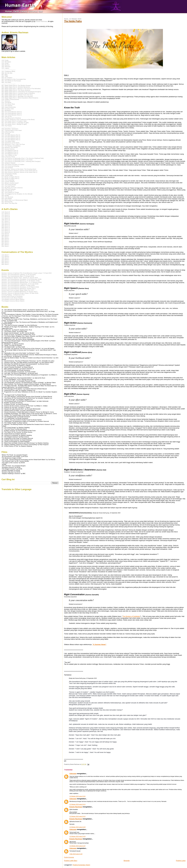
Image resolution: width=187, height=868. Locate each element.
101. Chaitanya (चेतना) (8, 71)
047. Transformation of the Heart (12, 130)
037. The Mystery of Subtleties (11, 146)
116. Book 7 (5, 255)
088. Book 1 (5, 264)
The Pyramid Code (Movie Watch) (12, 298)
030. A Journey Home (8, 157)
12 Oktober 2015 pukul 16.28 (77, 827)
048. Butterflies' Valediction (10, 129)
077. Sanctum (6, 101)
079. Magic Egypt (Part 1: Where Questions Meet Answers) (20, 98)
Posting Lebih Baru (71, 861)
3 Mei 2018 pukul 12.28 (76, 854)
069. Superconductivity (9, 107)
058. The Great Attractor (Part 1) (12, 115)
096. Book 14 (6, 226)
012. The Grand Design (9, 185)
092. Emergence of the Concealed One (14, 79)
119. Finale (5, 60)
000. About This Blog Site (9, 203)
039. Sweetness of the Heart (10, 143)
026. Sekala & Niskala (8, 163)
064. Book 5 (5, 240)
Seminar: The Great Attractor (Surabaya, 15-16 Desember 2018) (21, 279)
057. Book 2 (5, 245)
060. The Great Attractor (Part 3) (12, 112)
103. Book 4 (5, 260)
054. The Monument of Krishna (11, 118)
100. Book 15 (6, 224)
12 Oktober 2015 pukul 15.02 (77, 796)
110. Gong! (5, 63)
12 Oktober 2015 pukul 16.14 (77, 804)
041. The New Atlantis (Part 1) (11, 140)
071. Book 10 (6, 232)
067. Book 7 (5, 237)
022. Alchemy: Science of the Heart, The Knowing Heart (19, 169)
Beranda (127, 861)
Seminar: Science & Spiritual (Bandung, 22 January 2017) (19, 292)
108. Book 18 (6, 220)
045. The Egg (6, 133)
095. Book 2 (5, 263)
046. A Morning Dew (8, 132)
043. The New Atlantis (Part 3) (11, 137)
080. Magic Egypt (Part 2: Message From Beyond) (17, 96)
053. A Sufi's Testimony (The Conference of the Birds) (18, 119)
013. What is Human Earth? (10, 183)
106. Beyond (5, 65)
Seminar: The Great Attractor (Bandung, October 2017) (19, 288)
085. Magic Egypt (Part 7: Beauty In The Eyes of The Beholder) (21, 88)
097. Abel (4, 75)
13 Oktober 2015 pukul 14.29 (77, 836)
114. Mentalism (6, 62)
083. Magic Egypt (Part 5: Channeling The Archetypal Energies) (21, 92)
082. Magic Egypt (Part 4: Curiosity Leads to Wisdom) (18, 93)
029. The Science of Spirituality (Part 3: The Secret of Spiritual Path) (23, 158)
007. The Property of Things (10, 192)
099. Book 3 (5, 261)
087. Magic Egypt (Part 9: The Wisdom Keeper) (16, 85)
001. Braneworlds (7, 202)
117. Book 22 (6, 214)
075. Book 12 (6, 229)
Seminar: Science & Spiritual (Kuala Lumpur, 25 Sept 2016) (20, 293)
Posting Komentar (69, 857)
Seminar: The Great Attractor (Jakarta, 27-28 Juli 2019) (19, 275)
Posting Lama (181, 861)
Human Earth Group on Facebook (12, 296)
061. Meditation (6, 110)
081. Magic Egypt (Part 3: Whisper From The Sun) (17, 95)
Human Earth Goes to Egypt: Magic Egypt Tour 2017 (18, 290)
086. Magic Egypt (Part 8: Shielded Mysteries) (16, 87)
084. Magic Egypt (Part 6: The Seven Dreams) (16, 90)
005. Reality (5, 195)
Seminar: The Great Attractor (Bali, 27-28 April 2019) (18, 276)
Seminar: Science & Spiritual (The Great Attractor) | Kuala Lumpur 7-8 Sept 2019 (27, 273)
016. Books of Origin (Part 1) (10, 178)
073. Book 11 (6, 231)
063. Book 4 (5, 241)
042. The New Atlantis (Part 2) (11, 138)
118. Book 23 (6, 212)
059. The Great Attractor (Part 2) (12, 113)
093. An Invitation (7, 78)
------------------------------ (9, 70)
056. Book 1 (5, 246)
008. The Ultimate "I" (8, 191)
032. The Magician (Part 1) (10, 154)
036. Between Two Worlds (10, 147)
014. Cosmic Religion (8, 181)
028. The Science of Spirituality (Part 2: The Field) (17, 160)
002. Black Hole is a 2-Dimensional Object (15, 200)
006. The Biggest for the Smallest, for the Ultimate (17, 194)
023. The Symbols (7, 168)
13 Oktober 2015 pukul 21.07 (77, 846)
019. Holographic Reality (9, 174)
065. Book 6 (5, 238)
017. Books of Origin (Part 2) (10, 177)
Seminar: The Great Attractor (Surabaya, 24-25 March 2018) (20, 287)
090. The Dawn (6, 82)
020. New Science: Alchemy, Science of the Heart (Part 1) (19, 172)
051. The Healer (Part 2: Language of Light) (15, 123)
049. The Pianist (7, 126)
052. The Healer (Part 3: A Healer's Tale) (14, 121)
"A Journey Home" (99, 644)
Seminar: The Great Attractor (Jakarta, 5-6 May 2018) (18, 285)
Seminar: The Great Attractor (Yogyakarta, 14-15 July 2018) (20, 284)
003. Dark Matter (7, 198)
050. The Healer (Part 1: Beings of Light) (14, 124)
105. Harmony (6, 66)
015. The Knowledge (8, 180)
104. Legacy (5, 68)
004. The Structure (7, 197)
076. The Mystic (6, 102)
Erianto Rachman (76, 807)
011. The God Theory (8, 186)
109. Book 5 (5, 258)
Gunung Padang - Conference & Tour (13, 295)
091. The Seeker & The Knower (11, 81)
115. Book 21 (6, 215)
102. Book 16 (6, 223)
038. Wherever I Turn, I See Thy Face (13, 144)
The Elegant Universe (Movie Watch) (13, 299)
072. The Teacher (7, 106)
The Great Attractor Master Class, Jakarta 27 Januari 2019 (20, 278)
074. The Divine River (8, 104)
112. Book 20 (6, 217)
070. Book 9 (5, 234)
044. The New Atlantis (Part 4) (11, 135)
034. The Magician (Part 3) (10, 150)
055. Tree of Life (7, 116)
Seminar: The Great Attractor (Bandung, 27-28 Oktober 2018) (21, 281)
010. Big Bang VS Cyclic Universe (12, 188)
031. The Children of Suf (9, 155)
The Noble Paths (73, 21)
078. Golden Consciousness (10, 99)
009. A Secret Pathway (9, 189)
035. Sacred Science (8, 149)
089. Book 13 (6, 227)
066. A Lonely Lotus (8, 109)
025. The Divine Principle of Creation (13, 164)
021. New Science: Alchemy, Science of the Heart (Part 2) (19, 171)
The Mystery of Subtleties (131, 616)
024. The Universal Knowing (10, 166)
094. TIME (5, 76)
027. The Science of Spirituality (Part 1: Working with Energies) (21, 161)
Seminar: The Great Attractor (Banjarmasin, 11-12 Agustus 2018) (22, 282)
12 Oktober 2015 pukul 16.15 (77, 816)
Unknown (73, 774)
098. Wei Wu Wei (7, 73)
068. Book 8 (5, 235)
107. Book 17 (6, 221)
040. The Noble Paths (8, 141)
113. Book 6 (5, 256)
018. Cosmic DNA (7, 175)
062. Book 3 (5, 243)
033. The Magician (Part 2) (10, 152)
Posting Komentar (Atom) (81, 865)
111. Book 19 (6, 218)
